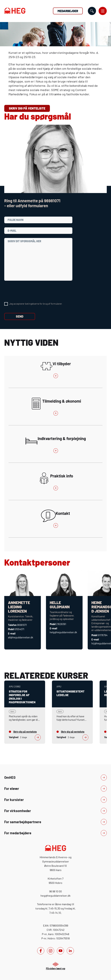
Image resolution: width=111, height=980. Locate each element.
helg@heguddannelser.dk (63, 632)
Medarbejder (68, 11)
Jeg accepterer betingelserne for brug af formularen (36, 304)
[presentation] (30, 291)
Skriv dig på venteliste (27, 108)
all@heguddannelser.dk (21, 637)
